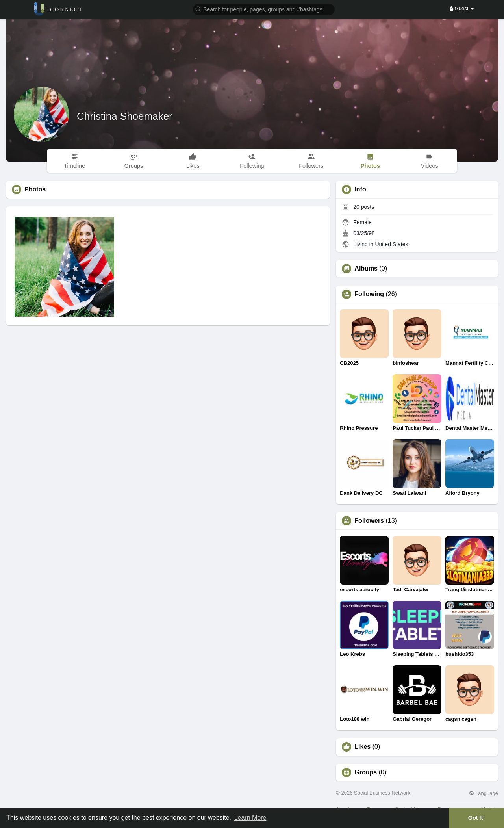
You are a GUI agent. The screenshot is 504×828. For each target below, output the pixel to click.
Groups (366, 772)
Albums (366, 269)
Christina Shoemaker (125, 116)
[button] (264, 9)
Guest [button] (462, 8)
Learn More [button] (250, 818)
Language (484, 793)
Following (369, 294)
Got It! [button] (476, 818)
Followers (369, 521)
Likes (362, 747)
